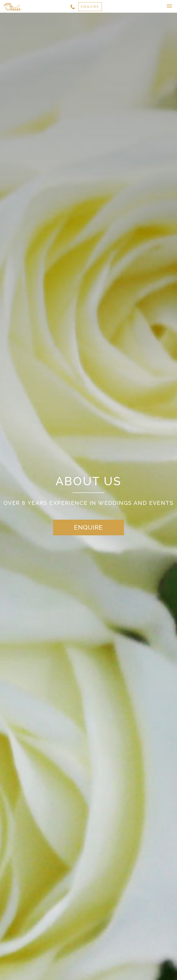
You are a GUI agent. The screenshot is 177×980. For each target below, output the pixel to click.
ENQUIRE (90, 7)
